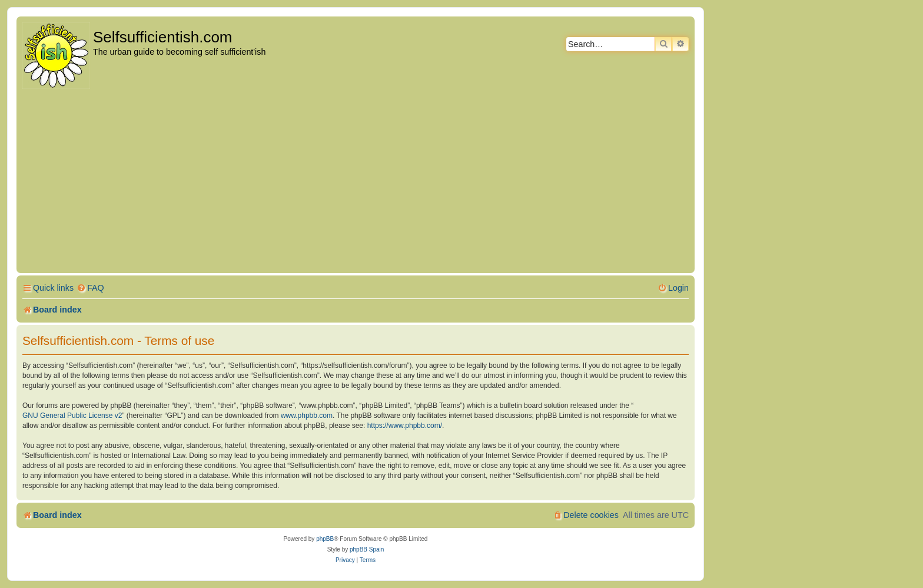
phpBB (325, 539)
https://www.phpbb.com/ (405, 426)
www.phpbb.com (307, 416)
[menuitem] (90, 288)
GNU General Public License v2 (72, 416)
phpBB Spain (367, 549)
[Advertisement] (356, 182)
